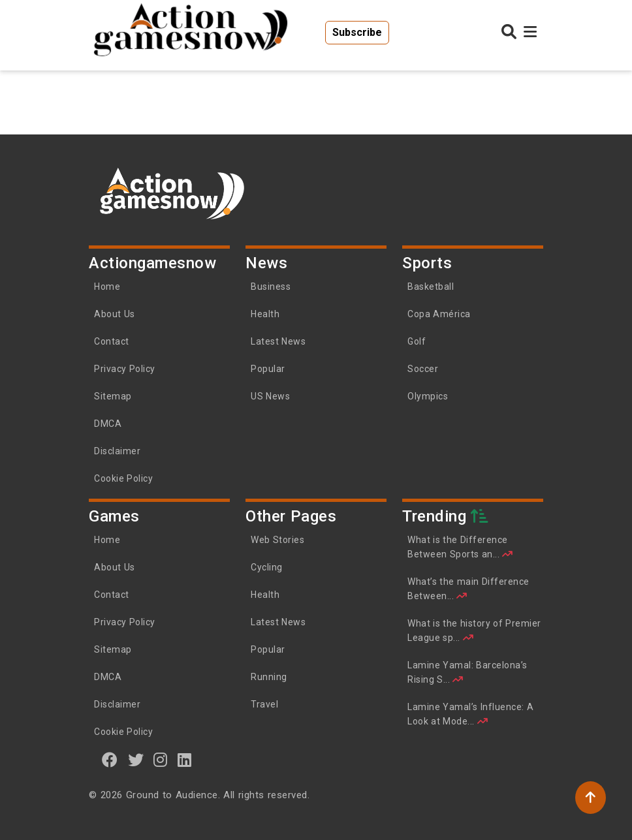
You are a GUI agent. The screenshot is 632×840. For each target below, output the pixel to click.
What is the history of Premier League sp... (474, 630)
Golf (417, 341)
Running (269, 677)
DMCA (108, 424)
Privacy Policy (125, 369)
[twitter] (136, 760)
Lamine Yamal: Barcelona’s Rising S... (467, 672)
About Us (115, 314)
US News (270, 396)
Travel (264, 704)
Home (107, 287)
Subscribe (357, 32)
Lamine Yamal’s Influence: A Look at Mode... (470, 714)
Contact (112, 341)
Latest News (278, 341)
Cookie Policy (123, 478)
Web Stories (279, 540)
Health (265, 314)
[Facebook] (110, 760)
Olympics (428, 396)
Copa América (439, 314)
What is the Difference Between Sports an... (460, 547)
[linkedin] (185, 760)
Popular (268, 369)
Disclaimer (117, 451)
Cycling (267, 567)
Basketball (431, 287)
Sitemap (113, 396)
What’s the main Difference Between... (468, 589)
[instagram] (161, 760)
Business (271, 287)
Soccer (423, 369)
